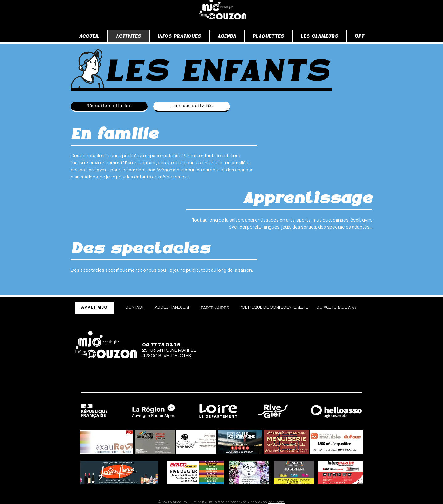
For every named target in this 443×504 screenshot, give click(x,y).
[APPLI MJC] (95, 308)
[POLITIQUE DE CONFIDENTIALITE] (274, 308)
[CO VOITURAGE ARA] (336, 308)
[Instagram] (305, 384)
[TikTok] (328, 384)
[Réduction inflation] (109, 107)
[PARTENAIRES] (215, 308)
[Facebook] (281, 384)
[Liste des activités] (192, 107)
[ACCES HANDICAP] (172, 308)
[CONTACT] (135, 308)
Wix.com (277, 502)
